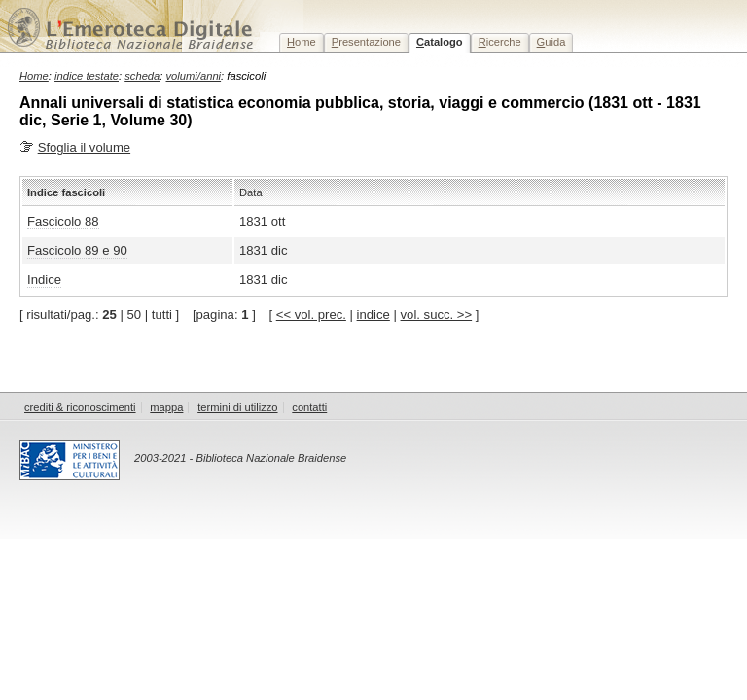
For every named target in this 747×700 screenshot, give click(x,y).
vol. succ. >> (437, 315)
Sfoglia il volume (84, 147)
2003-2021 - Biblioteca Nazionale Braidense (240, 458)
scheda (142, 76)
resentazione (366, 42)
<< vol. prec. (311, 315)
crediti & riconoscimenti (80, 407)
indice (373, 315)
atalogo (440, 42)
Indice (44, 280)
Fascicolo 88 (63, 221)
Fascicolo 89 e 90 (77, 250)
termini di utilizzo (237, 407)
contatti (309, 407)
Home (34, 76)
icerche (500, 42)
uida (551, 42)
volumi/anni (194, 76)
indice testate (87, 76)
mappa (166, 407)
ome (302, 42)
